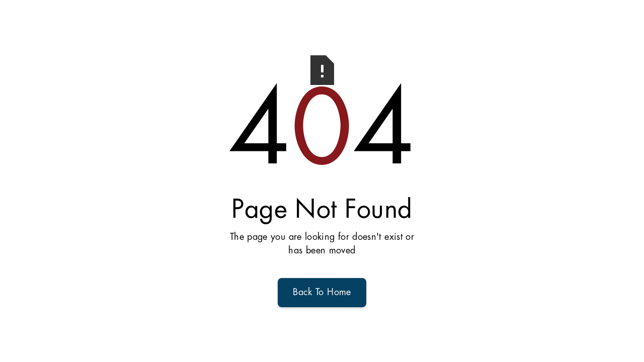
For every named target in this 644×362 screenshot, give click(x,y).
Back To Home (322, 293)
